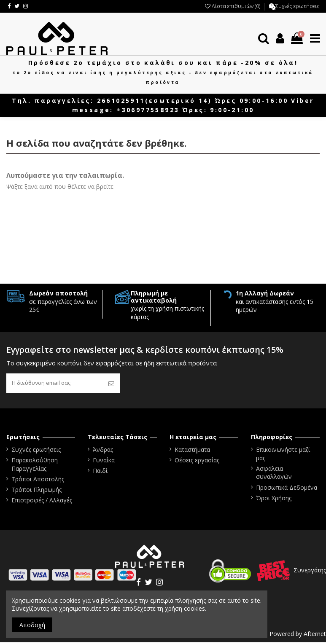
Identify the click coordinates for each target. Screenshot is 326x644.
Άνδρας (103, 451)
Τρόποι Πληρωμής (36, 491)
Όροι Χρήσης (274, 499)
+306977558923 (148, 110)
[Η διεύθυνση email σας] (54, 384)
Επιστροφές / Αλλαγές (42, 502)
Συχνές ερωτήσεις (298, 6)
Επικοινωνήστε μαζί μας (283, 455)
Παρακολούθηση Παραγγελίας (35, 466)
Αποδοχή (32, 625)
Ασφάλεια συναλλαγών (274, 474)
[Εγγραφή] (111, 384)
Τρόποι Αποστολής (38, 480)
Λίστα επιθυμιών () (233, 6)
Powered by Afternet (298, 635)
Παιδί (100, 472)
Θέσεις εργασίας (197, 462)
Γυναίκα (104, 462)
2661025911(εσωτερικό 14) (155, 101)
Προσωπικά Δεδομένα (287, 489)
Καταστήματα (192, 451)
